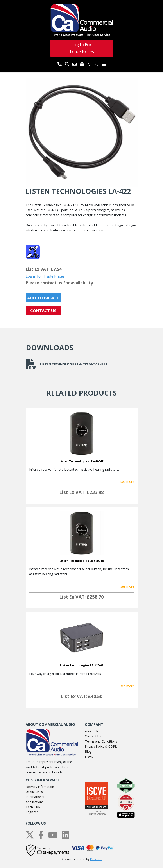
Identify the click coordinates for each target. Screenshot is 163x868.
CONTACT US (43, 311)
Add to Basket (43, 298)
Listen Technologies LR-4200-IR (82, 461)
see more (127, 482)
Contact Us (93, 736)
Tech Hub (33, 807)
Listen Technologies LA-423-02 (82, 665)
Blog (88, 751)
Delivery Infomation (40, 787)
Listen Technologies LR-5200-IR (82, 561)
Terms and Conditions (101, 741)
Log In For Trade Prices (81, 48)
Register (32, 812)
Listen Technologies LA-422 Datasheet (67, 364)
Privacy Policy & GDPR (101, 746)
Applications (35, 802)
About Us (92, 731)
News (89, 757)
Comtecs (96, 859)
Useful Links (34, 792)
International (35, 797)
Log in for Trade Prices (45, 276)
